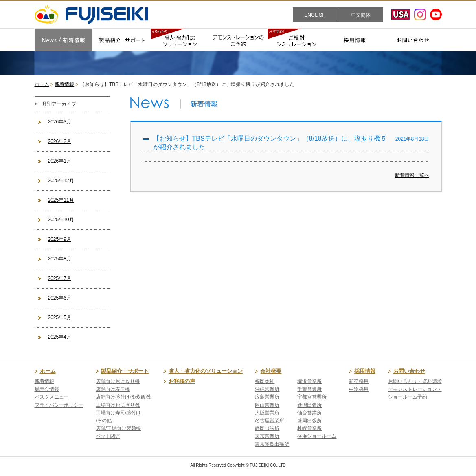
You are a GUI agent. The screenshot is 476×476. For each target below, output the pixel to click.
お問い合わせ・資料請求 (415, 381)
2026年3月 (60, 122)
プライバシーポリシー (59, 405)
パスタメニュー (52, 397)
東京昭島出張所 (272, 444)
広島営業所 (267, 397)
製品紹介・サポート (125, 371)
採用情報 (365, 371)
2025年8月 (60, 259)
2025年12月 (61, 181)
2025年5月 (60, 317)
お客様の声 (182, 381)
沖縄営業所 (267, 389)
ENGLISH (315, 15)
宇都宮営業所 (312, 397)
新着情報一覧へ (412, 175)
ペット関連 (108, 436)
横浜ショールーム (317, 436)
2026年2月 (60, 141)
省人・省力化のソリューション (206, 371)
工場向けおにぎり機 (118, 405)
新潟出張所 (309, 405)
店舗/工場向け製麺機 (118, 428)
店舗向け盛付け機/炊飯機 (123, 397)
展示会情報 (47, 389)
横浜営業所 (309, 381)
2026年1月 (60, 161)
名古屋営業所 (270, 421)
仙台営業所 (309, 413)
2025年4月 (60, 337)
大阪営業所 (267, 413)
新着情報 (64, 84)
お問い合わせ (409, 371)
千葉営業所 (309, 389)
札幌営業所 (309, 428)
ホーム (42, 84)
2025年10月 (61, 220)
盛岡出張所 (309, 421)
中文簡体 (361, 15)
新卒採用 (359, 381)
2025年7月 (60, 278)
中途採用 (359, 389)
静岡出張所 (267, 428)
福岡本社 (265, 381)
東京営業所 (267, 436)
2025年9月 (60, 239)
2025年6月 (60, 298)
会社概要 (271, 371)
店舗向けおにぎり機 (118, 381)
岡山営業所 (267, 405)
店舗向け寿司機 (113, 389)
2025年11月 (61, 200)
